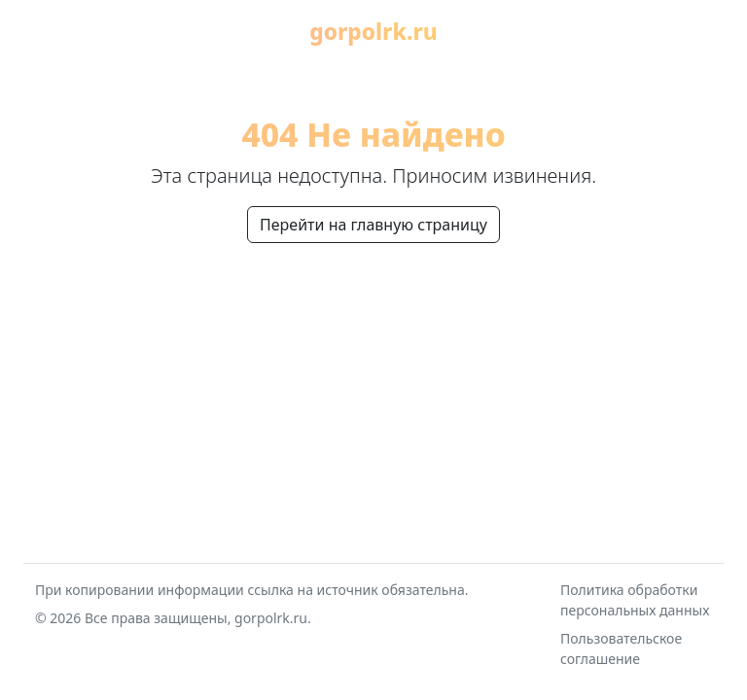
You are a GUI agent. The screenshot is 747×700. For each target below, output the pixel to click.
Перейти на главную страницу (373, 225)
